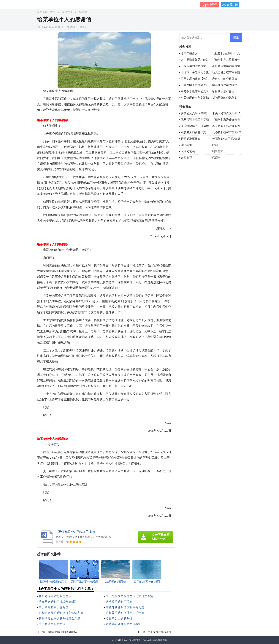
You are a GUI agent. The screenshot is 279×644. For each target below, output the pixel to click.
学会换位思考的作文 (225, 85)
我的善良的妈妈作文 (225, 98)
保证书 (216, 158)
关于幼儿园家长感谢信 (53, 607)
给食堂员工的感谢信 (119, 618)
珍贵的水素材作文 (223, 91)
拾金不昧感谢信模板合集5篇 (57, 602)
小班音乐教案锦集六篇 (226, 66)
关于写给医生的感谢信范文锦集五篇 (129, 596)
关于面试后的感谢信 (52, 624)
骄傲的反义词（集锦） (195, 113)
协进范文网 (135, 640)
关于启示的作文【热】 (195, 79)
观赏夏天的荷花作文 (193, 132)
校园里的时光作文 (193, 66)
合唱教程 (186, 158)
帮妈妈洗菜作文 (191, 139)
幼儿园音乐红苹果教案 (226, 72)
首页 (53, 12)
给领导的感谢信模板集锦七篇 (125, 607)
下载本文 (82, 27)
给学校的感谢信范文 (119, 602)
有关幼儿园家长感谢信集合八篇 (59, 618)
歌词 (215, 145)
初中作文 (218, 151)
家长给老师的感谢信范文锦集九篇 (61, 613)
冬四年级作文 (189, 53)
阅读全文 (71, 27)
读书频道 (186, 145)
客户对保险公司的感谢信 (55, 596)
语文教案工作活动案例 (226, 126)
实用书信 (67, 12)
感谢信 (83, 12)
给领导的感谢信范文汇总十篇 (125, 613)
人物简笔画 (188, 151)
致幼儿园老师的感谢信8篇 (123, 624)
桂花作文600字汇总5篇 (226, 139)
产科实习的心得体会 (225, 79)
